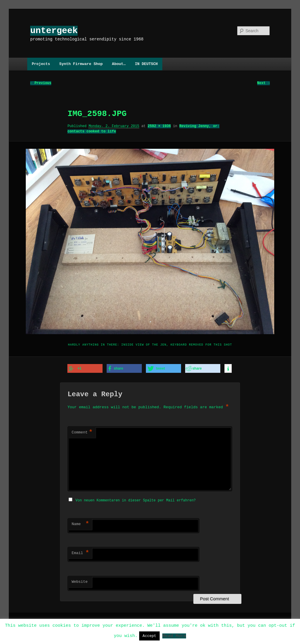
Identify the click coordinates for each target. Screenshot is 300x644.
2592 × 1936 (159, 126)
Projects (41, 64)
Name (80, 523)
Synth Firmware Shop (81, 64)
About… (119, 64)
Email (80, 552)
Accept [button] (150, 636)
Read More (174, 636)
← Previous (41, 83)
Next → (264, 83)
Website (80, 581)
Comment (82, 432)
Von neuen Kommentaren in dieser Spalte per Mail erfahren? (136, 499)
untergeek (54, 31)
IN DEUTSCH (146, 64)
